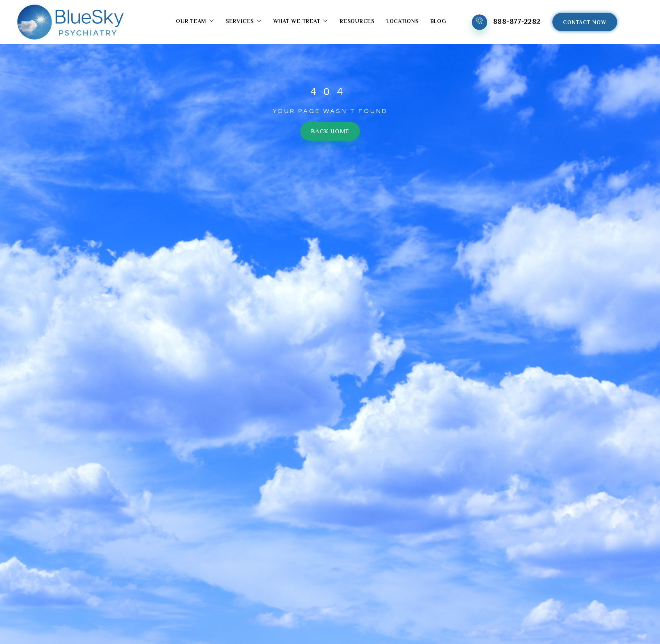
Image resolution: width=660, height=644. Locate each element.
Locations (401, 22)
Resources (356, 22)
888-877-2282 (516, 22)
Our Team (194, 22)
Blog (437, 22)
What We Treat (300, 22)
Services (242, 22)
